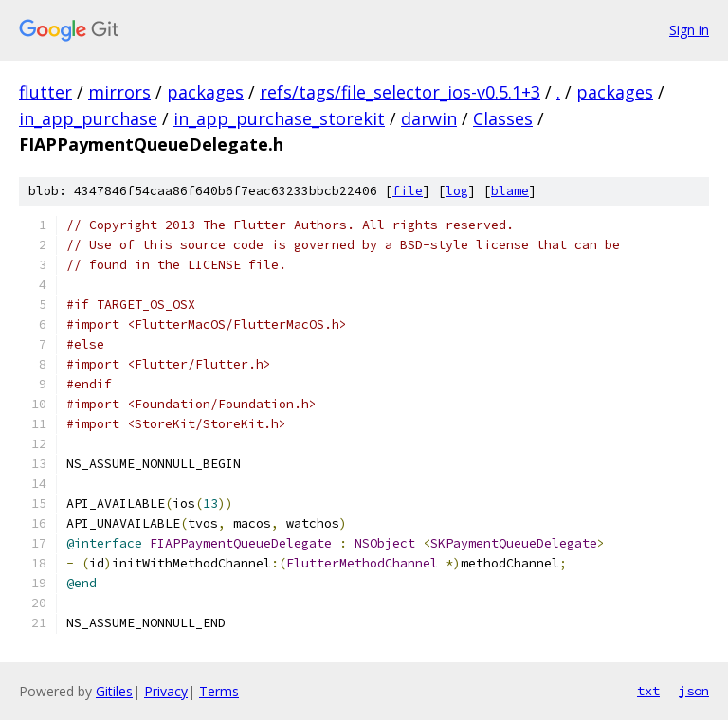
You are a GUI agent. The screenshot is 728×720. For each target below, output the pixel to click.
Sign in (689, 30)
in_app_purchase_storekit (279, 118)
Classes (503, 118)
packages (205, 92)
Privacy (166, 691)
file (408, 191)
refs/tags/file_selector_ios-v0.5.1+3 (400, 92)
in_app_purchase (88, 118)
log (457, 191)
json (694, 691)
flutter (45, 92)
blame (510, 191)
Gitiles (114, 691)
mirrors (119, 92)
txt (648, 691)
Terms (219, 691)
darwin (429, 118)
